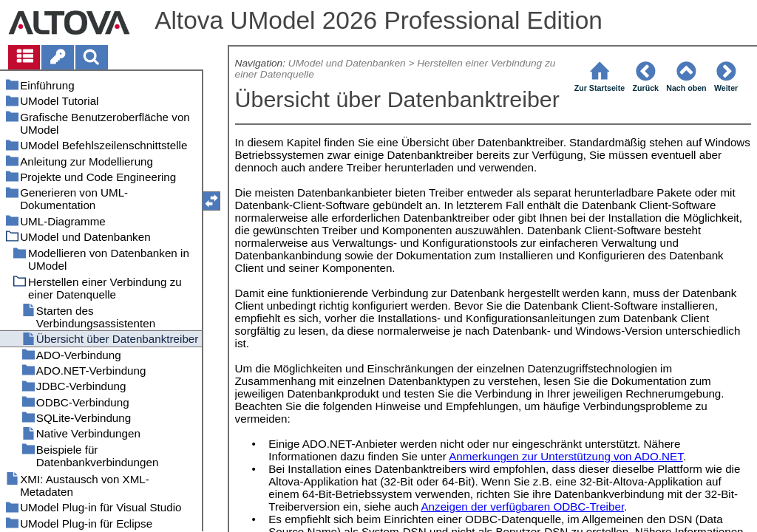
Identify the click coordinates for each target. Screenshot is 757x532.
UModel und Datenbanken (347, 63)
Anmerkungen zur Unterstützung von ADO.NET (566, 456)
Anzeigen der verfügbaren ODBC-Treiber (522, 507)
